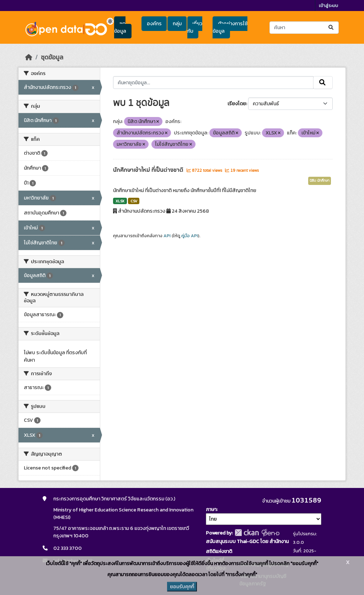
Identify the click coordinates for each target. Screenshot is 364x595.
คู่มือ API (190, 236)
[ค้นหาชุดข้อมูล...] (304, 28)
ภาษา (211, 509)
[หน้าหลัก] (29, 57)
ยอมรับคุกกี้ (182, 587)
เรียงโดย (237, 104)
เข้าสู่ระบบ (328, 6)
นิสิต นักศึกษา (320, 181)
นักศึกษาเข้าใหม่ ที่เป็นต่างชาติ (149, 170)
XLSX (120, 201)
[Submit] (331, 28)
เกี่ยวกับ (195, 27)
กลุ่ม (177, 24)
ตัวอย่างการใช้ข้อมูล (230, 27)
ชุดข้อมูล (120, 27)
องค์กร (154, 24)
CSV (134, 201)
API (167, 236)
